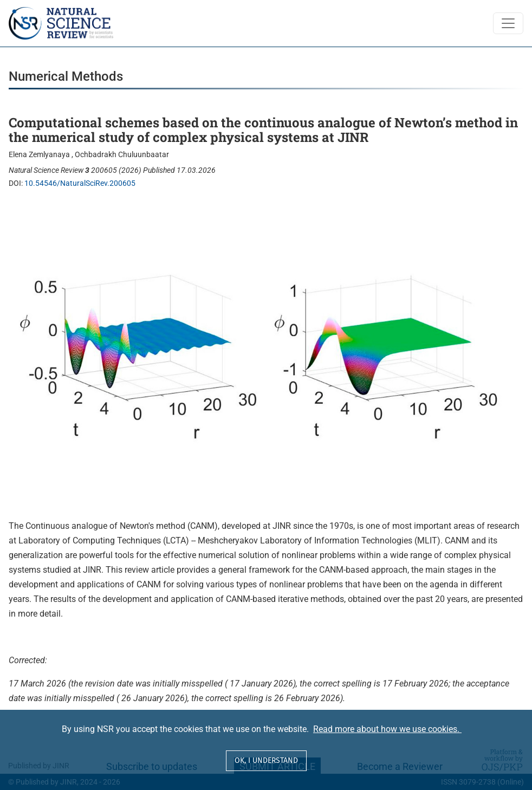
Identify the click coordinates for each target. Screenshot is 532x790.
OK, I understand (266, 760)
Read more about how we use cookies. (387, 729)
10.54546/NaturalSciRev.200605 (80, 183)
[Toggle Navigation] (508, 23)
